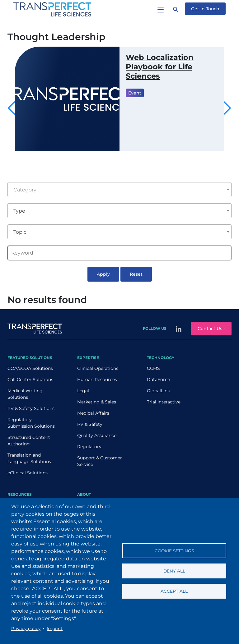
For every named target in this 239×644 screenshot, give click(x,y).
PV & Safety (90, 424)
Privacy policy (26, 628)
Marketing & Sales (97, 402)
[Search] (176, 9)
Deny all (174, 571)
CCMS (153, 368)
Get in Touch (205, 9)
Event (135, 93)
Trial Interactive (164, 402)
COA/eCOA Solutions (30, 368)
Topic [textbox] (20, 232)
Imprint (55, 628)
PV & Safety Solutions (31, 408)
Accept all (174, 591)
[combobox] (119, 190)
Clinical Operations (98, 368)
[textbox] (119, 190)
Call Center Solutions (30, 379)
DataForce (158, 379)
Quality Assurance (97, 435)
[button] (227, 108)
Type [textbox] (19, 211)
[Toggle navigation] (161, 9)
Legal (83, 391)
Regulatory (89, 447)
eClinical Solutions (28, 473)
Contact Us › (211, 329)
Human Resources (97, 379)
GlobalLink (158, 391)
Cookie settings (174, 551)
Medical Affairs (93, 413)
